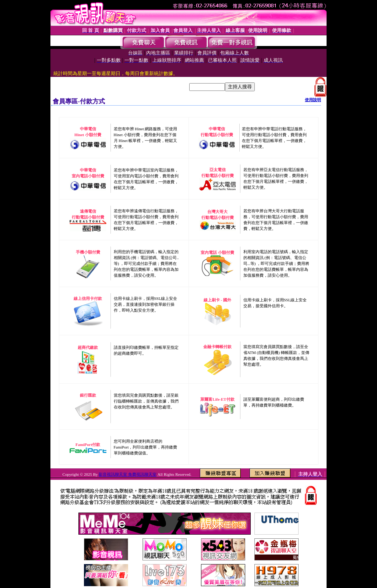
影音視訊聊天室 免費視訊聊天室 (128, 474)
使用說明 (313, 100)
